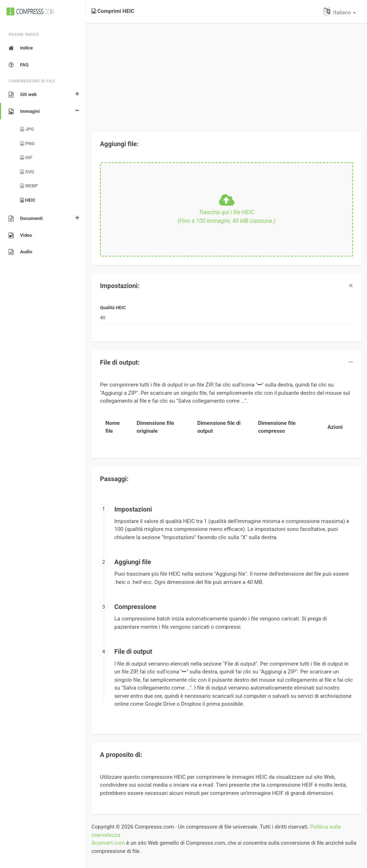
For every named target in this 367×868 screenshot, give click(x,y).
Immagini (24, 111)
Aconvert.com (108, 843)
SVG (27, 172)
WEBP (29, 186)
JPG (27, 129)
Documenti (26, 219)
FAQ (19, 65)
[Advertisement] (227, 73)
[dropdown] (351, 362)
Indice (21, 48)
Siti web (23, 95)
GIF (26, 157)
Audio (20, 252)
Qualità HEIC (113, 308)
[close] (351, 286)
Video (20, 235)
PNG (27, 143)
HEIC (28, 200)
